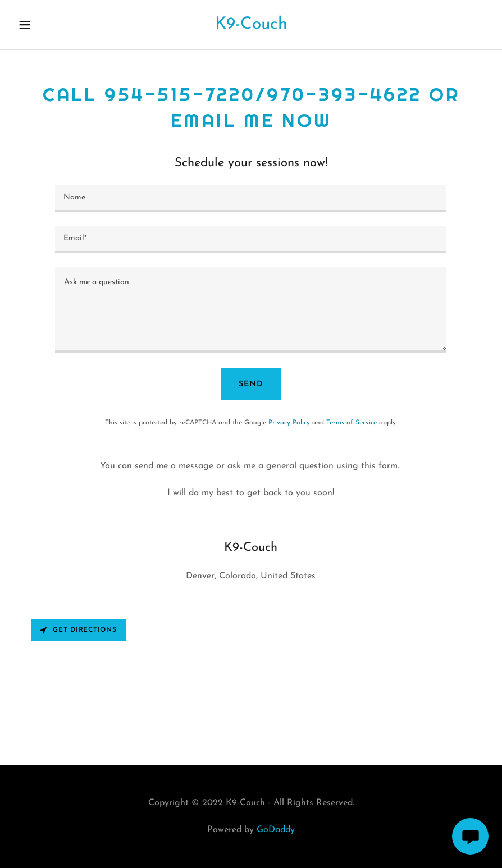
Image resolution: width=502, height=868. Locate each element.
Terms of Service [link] (352, 423)
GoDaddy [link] (276, 830)
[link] (251, 26)
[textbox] (251, 198)
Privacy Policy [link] (289, 423)
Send (251, 384)
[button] (38, 25)
